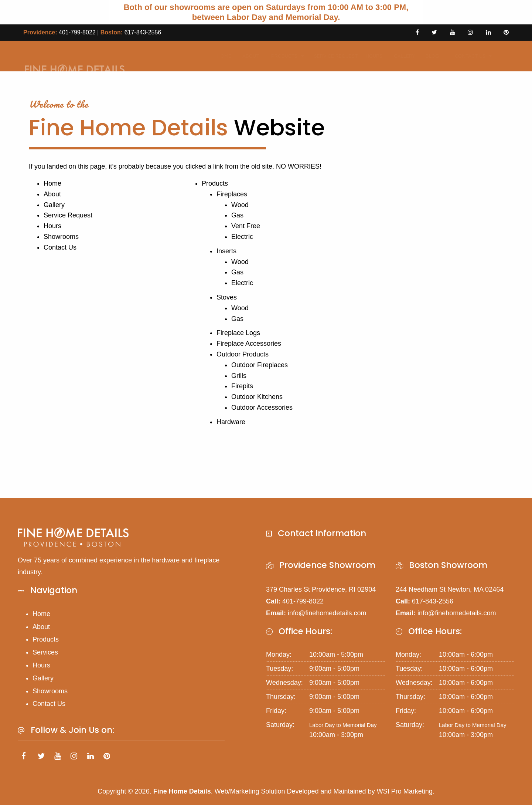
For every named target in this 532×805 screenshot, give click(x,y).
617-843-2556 (143, 32)
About (248, 56)
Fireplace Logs (238, 333)
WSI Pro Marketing (405, 791)
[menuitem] (222, 56)
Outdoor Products (243, 354)
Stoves (227, 297)
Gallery (402, 56)
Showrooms (61, 237)
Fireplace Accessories (249, 344)
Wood (240, 205)
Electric (242, 237)
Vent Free (246, 226)
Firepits (242, 386)
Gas (237, 215)
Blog (430, 56)
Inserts (226, 251)
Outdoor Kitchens (257, 397)
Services (45, 652)
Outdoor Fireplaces (260, 365)
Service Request (331, 56)
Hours (371, 56)
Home (222, 56)
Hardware (231, 422)
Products (281, 56)
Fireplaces (232, 194)
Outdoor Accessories (262, 407)
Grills (239, 376)
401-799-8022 (77, 32)
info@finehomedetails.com (327, 613)
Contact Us (466, 56)
